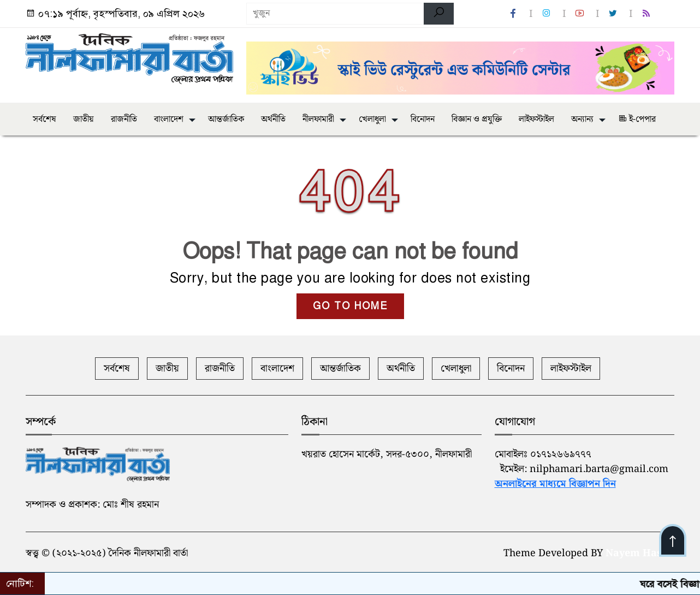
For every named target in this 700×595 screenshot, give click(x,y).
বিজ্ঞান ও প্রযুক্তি (477, 119)
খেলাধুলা (372, 119)
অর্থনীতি (273, 119)
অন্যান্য (582, 119)
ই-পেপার (637, 119)
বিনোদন (423, 119)
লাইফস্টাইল (536, 119)
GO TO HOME (350, 306)
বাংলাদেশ (169, 119)
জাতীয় (84, 119)
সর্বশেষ (45, 119)
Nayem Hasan (640, 553)
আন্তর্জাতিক (226, 119)
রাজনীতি (124, 119)
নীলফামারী (318, 119)
